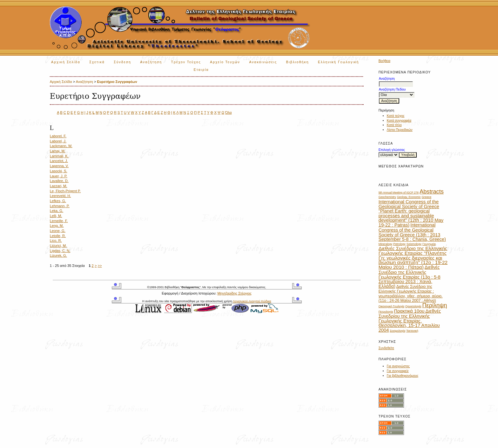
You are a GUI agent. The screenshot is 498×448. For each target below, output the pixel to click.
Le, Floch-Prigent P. (65, 191)
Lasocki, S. (59, 171)
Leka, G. (57, 211)
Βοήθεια (384, 61)
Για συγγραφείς (398, 371)
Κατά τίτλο (394, 125)
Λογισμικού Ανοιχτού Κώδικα (252, 301)
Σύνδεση (122, 62)
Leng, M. (57, 226)
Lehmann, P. (60, 206)
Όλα (229, 112)
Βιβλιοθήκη (298, 62)
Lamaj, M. (58, 151)
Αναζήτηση (151, 62)
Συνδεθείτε (386, 348)
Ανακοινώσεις (263, 62)
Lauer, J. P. (59, 176)
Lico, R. (56, 241)
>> (100, 266)
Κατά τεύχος (396, 116)
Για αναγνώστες (398, 366)
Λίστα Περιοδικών (400, 130)
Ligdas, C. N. (60, 251)
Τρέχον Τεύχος (186, 62)
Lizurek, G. (58, 255)
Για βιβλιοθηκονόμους (403, 376)
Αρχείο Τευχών (225, 62)
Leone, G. (58, 231)
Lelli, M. (56, 216)
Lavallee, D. (59, 181)
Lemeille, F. (59, 221)
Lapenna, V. (59, 166)
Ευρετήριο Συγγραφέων (117, 82)
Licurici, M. (58, 246)
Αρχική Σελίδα (66, 62)
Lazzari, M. (59, 186)
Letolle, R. (58, 236)
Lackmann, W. (61, 146)
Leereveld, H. (61, 196)
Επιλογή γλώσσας (392, 150)
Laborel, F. (58, 136)
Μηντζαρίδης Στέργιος (234, 293)
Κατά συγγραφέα (399, 121)
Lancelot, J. (59, 161)
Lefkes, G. (58, 201)
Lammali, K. (59, 156)
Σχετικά (97, 62)
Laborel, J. (58, 141)
